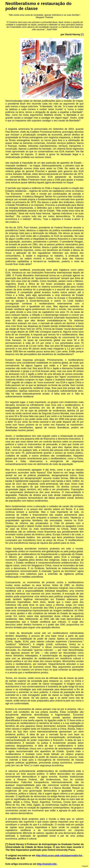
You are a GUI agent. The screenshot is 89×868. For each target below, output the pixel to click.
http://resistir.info (47, 864)
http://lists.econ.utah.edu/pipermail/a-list (59, 856)
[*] (82, 34)
